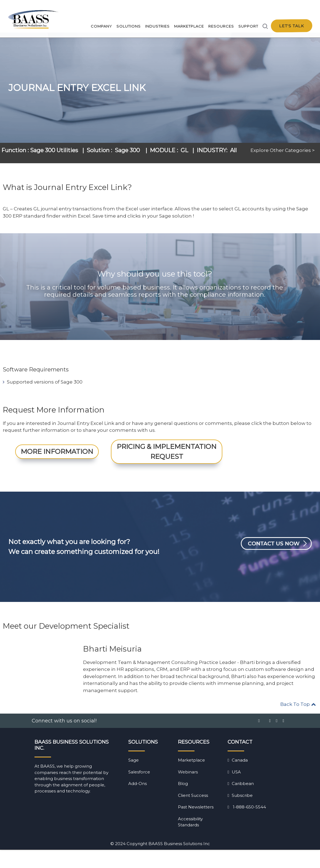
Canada (238, 778)
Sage (134, 778)
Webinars (188, 790)
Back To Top (298, 722)
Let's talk (292, 26)
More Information (57, 469)
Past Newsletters (196, 825)
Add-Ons (138, 802)
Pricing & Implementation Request (167, 469)
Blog (183, 802)
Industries (157, 26)
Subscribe (240, 813)
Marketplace (189, 26)
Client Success (193, 813)
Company (101, 26)
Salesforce (139, 790)
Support (248, 26)
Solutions (129, 26)
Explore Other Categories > (283, 157)
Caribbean (241, 802)
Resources (221, 26)
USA (234, 790)
